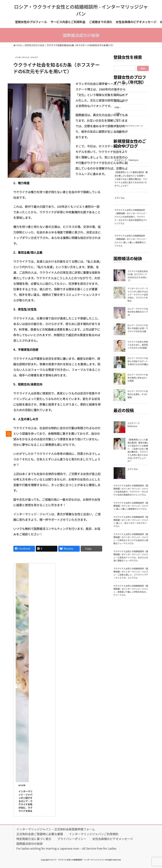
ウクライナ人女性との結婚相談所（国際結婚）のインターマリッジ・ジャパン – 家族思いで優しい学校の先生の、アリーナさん (131, 590)
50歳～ (118, 107)
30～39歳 (119, 95)
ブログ (118, 120)
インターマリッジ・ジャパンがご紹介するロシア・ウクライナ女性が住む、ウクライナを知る (25, 801)
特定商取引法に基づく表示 (34, 839)
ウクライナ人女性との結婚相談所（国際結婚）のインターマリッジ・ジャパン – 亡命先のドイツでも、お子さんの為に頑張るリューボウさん (131, 556)
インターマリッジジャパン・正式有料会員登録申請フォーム (56, 829)
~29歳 (117, 113)
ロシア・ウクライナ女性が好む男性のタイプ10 (138, 312)
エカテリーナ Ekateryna (126, 160)
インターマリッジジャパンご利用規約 (94, 834)
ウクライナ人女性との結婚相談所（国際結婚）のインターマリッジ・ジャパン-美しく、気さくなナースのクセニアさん (131, 521)
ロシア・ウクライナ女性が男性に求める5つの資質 (138, 378)
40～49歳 (119, 101)
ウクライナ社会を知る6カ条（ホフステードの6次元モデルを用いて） (138, 276)
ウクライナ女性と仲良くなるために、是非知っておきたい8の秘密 (138, 345)
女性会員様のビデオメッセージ (129, 126)
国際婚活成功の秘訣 (30, 844)
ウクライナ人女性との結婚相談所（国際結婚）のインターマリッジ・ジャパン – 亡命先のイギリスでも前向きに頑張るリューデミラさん (131, 539)
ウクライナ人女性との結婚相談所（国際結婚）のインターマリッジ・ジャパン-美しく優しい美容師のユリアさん (131, 241)
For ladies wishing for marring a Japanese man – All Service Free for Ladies (67, 848)
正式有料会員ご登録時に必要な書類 (40, 834)
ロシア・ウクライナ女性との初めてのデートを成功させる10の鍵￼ (138, 361)
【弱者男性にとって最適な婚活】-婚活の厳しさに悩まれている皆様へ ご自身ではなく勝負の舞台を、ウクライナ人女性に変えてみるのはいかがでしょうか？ (131, 179)
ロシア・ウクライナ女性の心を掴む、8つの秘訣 (138, 394)
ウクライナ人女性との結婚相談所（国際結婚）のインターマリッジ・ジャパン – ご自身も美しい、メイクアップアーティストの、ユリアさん (131, 573)
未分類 (118, 132)
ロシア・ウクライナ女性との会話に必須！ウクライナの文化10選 (138, 328)
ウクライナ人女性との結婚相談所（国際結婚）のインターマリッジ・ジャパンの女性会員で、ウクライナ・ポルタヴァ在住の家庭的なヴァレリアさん (131, 217)
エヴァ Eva (119, 198)
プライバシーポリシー (72, 839)
